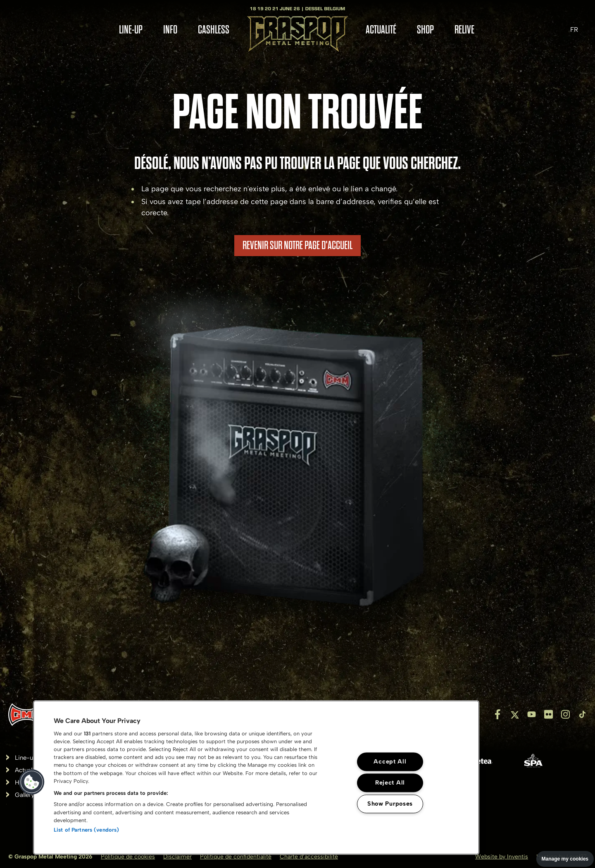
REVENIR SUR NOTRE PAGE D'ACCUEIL (297, 245)
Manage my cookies (565, 859)
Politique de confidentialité (236, 857)
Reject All (390, 782)
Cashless (214, 30)
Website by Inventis (502, 857)
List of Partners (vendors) (86, 830)
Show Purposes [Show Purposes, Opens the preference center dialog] (390, 804)
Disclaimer (177, 857)
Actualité (381, 30)
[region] (256, 778)
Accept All (390, 761)
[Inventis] (27, 715)
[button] (32, 782)
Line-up (131, 30)
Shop (425, 30)
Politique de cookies (128, 857)
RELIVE (464, 30)
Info (170, 30)
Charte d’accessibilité (309, 857)
